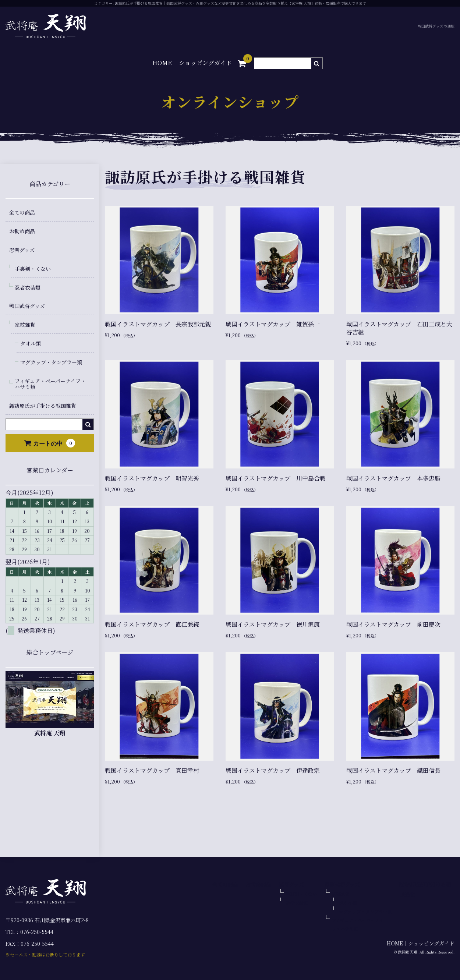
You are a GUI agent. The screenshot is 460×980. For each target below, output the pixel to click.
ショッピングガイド (205, 63)
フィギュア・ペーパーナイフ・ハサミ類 (50, 384)
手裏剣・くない (33, 269)
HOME (162, 63)
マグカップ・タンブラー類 (51, 362)
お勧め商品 (22, 231)
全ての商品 (22, 212)
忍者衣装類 (28, 287)
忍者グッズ (22, 250)
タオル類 (31, 343)
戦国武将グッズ (27, 306)
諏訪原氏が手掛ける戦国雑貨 (43, 406)
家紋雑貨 (25, 325)
